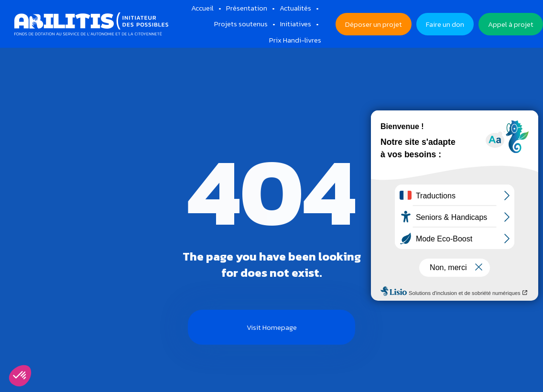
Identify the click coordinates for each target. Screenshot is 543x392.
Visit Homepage (272, 327)
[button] (20, 376)
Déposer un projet (374, 24)
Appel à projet (511, 24)
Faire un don (445, 24)
